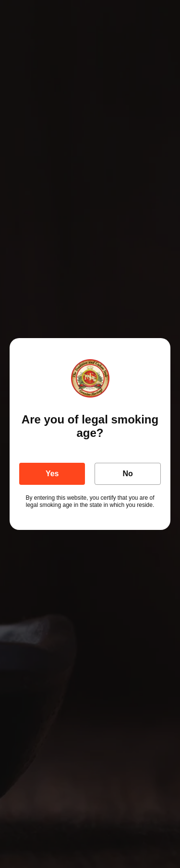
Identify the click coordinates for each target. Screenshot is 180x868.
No (128, 474)
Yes (52, 474)
